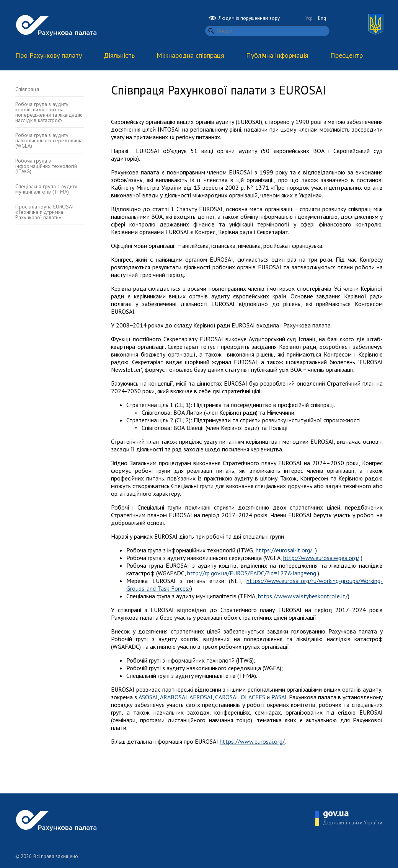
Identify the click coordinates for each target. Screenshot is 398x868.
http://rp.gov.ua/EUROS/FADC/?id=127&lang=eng (252, 573)
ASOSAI (148, 697)
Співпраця (27, 89)
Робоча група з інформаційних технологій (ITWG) (46, 166)
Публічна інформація (277, 55)
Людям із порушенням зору (244, 18)
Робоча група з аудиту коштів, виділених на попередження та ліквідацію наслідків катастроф (49, 112)
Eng (322, 18)
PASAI (279, 697)
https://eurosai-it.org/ (284, 550)
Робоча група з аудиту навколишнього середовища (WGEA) (49, 140)
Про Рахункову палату (49, 55)
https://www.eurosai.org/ (252, 741)
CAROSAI (227, 697)
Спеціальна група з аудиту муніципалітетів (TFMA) (46, 189)
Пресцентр (347, 55)
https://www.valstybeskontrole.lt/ (303, 596)
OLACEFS (253, 697)
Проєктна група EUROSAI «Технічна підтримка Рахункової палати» (44, 212)
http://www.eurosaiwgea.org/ (321, 558)
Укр (309, 18)
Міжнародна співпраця (190, 55)
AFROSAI (201, 697)
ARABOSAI (174, 697)
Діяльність (119, 55)
